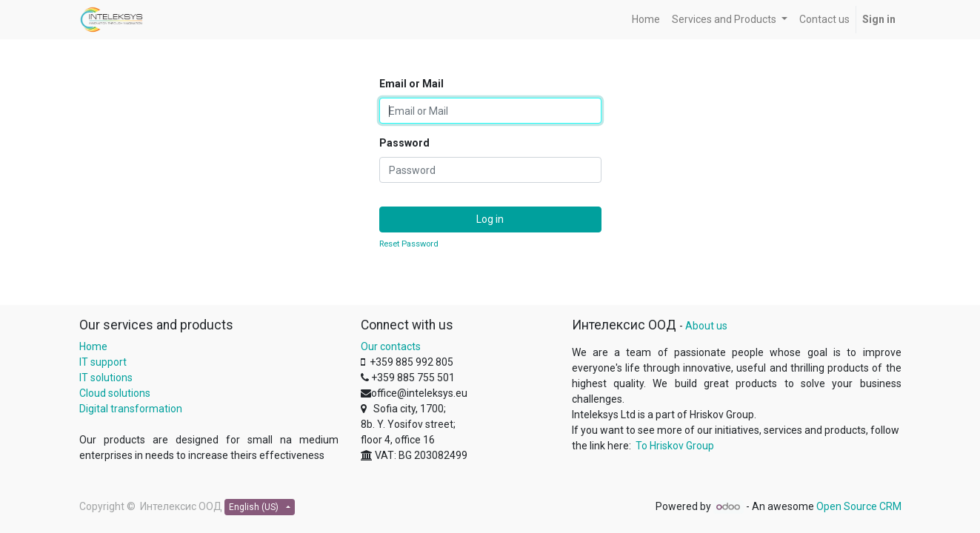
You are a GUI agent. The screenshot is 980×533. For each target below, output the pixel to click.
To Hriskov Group (675, 446)
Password (404, 143)
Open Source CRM (859, 506)
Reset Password (409, 244)
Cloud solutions (115, 393)
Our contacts (391, 346)
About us (706, 326)
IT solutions (106, 378)
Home (93, 346)
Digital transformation (131, 409)
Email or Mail (411, 84)
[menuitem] (646, 20)
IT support (103, 362)
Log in (490, 219)
